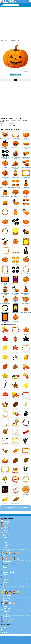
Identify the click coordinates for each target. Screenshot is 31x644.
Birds (5, 556)
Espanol (4, 637)
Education (7, 596)
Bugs (5, 567)
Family (3, 590)
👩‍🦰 (14, 592)
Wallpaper (4, 628)
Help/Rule (22, 637)
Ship (5, 587)
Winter (5, 538)
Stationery (7, 598)
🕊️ (18, 558)
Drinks (6, 575)
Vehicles (6, 582)
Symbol (10, 619)
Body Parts (7, 614)
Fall (5, 40)
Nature (6, 540)
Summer (6, 534)
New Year (6, 531)
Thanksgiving (8, 525)
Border (3, 626)
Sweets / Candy (9, 572)
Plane (5, 585)
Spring (5, 532)
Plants (5, 545)
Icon (5, 619)
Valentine (6, 527)
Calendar (6, 520)
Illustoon (2, 40)
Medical (6, 611)
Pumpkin (8, 40)
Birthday (6, 529)
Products (6, 616)
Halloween (7, 524)
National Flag (8, 622)
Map (2, 629)
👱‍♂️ (18, 592)
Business (7, 609)
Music (5, 606)
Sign (2, 631)
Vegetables (7, 580)
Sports (6, 601)
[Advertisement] (16, 24)
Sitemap (13, 637)
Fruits (5, 577)
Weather (6, 548)
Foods (5, 570)
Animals (6, 550)
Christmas (7, 522)
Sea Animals (8, 561)
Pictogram (4, 633)
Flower (6, 543)
